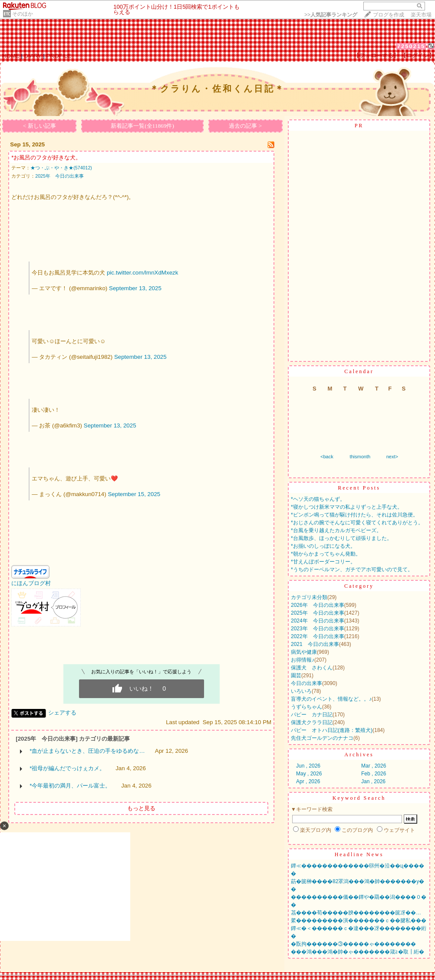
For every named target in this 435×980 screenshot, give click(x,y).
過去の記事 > (245, 126)
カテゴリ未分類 (309, 597)
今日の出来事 (306, 683)
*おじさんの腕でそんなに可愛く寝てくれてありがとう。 (357, 523)
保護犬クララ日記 (312, 722)
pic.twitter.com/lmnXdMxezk (142, 273)
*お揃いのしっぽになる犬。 (323, 546)
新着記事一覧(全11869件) (142, 126)
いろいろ (301, 691)
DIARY (33, 56)
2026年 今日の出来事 (318, 605)
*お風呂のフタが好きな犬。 (46, 157)
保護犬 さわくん (312, 668)
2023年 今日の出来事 (318, 629)
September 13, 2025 (135, 288)
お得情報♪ (303, 660)
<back (327, 457)
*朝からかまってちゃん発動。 (326, 554)
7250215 (411, 46)
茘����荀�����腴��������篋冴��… (356, 913)
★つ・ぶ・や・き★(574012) (61, 168)
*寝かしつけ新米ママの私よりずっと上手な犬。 (347, 507)
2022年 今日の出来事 (318, 636)
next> (392, 457)
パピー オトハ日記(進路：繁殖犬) (332, 730)
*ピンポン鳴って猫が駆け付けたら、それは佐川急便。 (354, 515)
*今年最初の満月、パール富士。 (70, 786)
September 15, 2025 (134, 494)
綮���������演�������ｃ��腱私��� (359, 920)
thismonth (360, 457)
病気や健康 (304, 652)
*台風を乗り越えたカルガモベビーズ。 (336, 530)
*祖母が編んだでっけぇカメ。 (67, 768)
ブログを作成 (389, 15)
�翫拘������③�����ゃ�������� (353, 944)
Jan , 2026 (373, 781)
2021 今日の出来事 (315, 644)
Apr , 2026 (308, 781)
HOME (11, 56)
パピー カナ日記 (312, 715)
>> (331, 15)
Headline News (359, 854)
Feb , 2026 (374, 774)
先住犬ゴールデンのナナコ (322, 738)
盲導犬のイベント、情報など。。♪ (331, 699)
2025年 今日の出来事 (59, 176)
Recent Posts (359, 488)
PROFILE (59, 56)
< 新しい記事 (40, 126)
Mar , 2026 (374, 766)
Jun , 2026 (308, 766)
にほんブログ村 (31, 583)
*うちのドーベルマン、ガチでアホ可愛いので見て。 (352, 569)
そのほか (23, 14)
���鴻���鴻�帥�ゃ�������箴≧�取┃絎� (358, 952)
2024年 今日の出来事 (318, 621)
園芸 (296, 675)
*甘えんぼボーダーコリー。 (323, 562)
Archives (359, 755)
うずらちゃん (306, 707)
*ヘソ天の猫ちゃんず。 (318, 499)
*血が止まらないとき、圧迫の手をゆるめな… (87, 751)
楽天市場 (421, 15)
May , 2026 (309, 774)
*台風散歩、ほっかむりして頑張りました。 (341, 538)
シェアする (62, 713)
